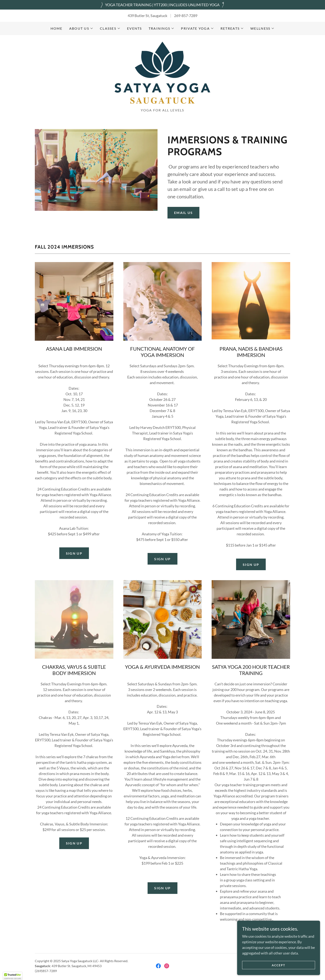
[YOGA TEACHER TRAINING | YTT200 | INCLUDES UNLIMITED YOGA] (162, 5)
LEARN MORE (251, 930)
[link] (162, 73)
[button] (81, 28)
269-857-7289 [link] (186, 16)
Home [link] (57, 28)
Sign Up (251, 564)
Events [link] (135, 28)
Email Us (183, 213)
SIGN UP (74, 553)
